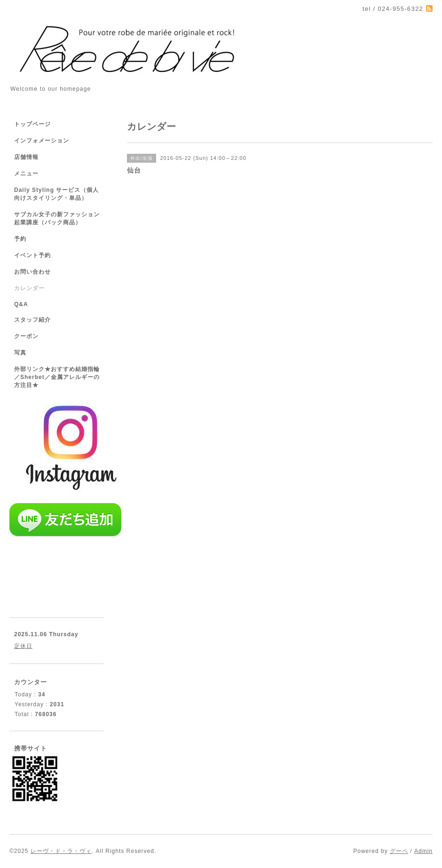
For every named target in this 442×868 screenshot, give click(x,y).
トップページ (32, 124)
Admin (423, 851)
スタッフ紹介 (32, 320)
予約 (20, 239)
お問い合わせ (32, 272)
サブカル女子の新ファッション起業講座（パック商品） (57, 218)
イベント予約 (32, 255)
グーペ (399, 851)
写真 (20, 353)
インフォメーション (42, 141)
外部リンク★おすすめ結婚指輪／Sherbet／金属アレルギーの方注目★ (57, 377)
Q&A (21, 304)
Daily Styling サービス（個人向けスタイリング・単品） (56, 194)
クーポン (26, 336)
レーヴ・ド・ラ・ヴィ (61, 851)
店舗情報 (26, 157)
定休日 (23, 646)
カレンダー (29, 288)
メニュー (26, 174)
